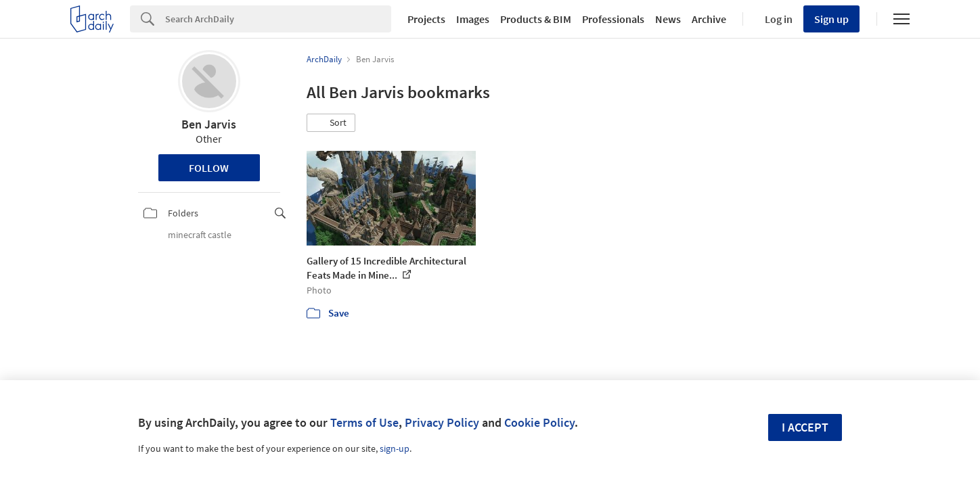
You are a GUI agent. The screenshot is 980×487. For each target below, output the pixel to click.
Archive (709, 19)
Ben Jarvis (209, 124)
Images (473, 19)
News (668, 19)
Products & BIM (536, 19)
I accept (805, 427)
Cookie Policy (539, 422)
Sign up (831, 19)
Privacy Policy (442, 422)
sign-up (395, 448)
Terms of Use (364, 422)
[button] (331, 123)
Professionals (613, 19)
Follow (209, 168)
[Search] (278, 19)
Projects (426, 19)
